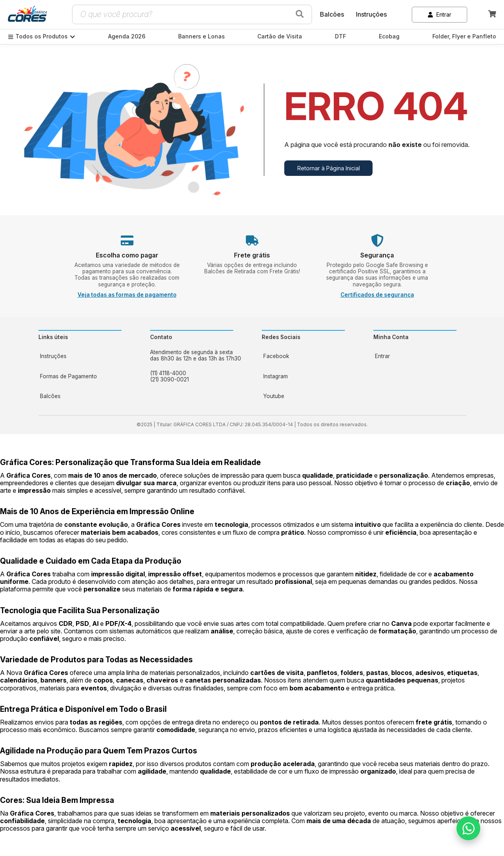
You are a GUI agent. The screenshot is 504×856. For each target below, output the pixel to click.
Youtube (274, 396)
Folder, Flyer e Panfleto (464, 36)
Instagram (276, 376)
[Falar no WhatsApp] (468, 828)
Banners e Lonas (202, 36)
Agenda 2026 (127, 36)
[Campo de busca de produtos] (183, 14)
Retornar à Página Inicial (329, 168)
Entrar (439, 14)
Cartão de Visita (280, 36)
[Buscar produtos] (300, 14)
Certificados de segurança (377, 295)
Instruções (371, 14)
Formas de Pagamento (68, 376)
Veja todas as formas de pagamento (127, 295)
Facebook (276, 356)
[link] (27, 15)
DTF (340, 36)
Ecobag (389, 36)
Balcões (332, 14)
